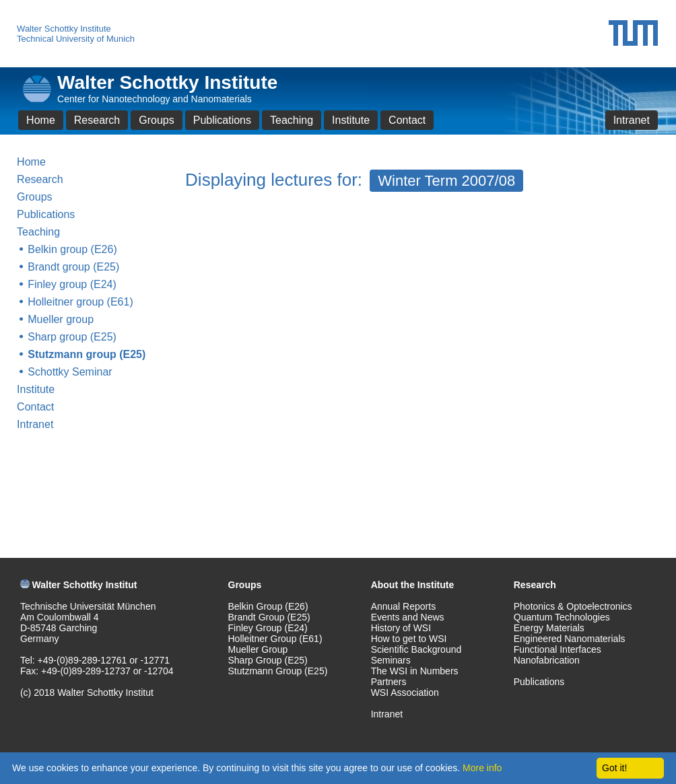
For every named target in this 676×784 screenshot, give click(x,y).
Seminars (391, 660)
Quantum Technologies (562, 617)
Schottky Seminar (70, 372)
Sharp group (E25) (72, 337)
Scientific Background (416, 649)
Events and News (408, 617)
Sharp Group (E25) (268, 660)
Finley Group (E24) (268, 628)
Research (97, 120)
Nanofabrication (547, 660)
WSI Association (405, 692)
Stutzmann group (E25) (87, 354)
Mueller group (61, 319)
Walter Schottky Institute (64, 29)
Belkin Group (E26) (268, 606)
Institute (351, 120)
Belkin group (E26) (72, 249)
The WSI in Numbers (415, 671)
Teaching (292, 120)
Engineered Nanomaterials (570, 639)
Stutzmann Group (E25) (278, 671)
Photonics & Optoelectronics (573, 606)
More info (482, 768)
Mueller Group (258, 649)
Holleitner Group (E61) (275, 639)
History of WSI (401, 628)
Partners (389, 682)
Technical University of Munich (76, 39)
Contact (407, 120)
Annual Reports (404, 606)
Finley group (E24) (72, 284)
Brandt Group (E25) (269, 617)
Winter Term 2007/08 (446, 181)
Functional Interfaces (557, 649)
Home (41, 120)
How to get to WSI (409, 639)
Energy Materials (549, 628)
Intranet (632, 120)
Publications (222, 120)
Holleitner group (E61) (80, 302)
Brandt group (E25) (73, 267)
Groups (156, 120)
